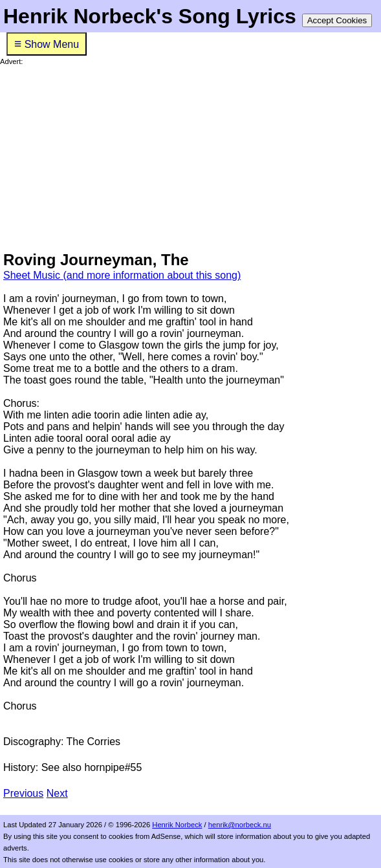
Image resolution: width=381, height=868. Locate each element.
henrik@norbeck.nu (240, 825)
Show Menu (47, 44)
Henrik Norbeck (177, 825)
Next (57, 793)
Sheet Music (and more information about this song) (122, 275)
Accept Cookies (337, 20)
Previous (23, 793)
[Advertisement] (190, 157)
